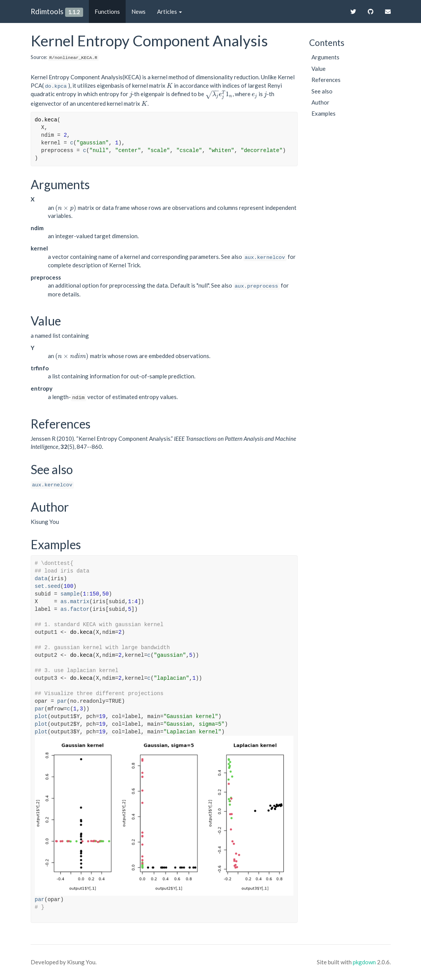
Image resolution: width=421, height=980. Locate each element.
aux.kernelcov (265, 258)
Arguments (325, 57)
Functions (107, 11)
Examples (324, 113)
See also (322, 91)
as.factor (75, 609)
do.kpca (56, 86)
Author (320, 102)
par (62, 701)
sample (70, 594)
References (326, 80)
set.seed (48, 586)
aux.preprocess (256, 286)
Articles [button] (170, 11)
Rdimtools (47, 11)
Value (319, 69)
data (41, 579)
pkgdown (364, 962)
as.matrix (75, 602)
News (138, 11)
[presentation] (170, 85)
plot (41, 717)
